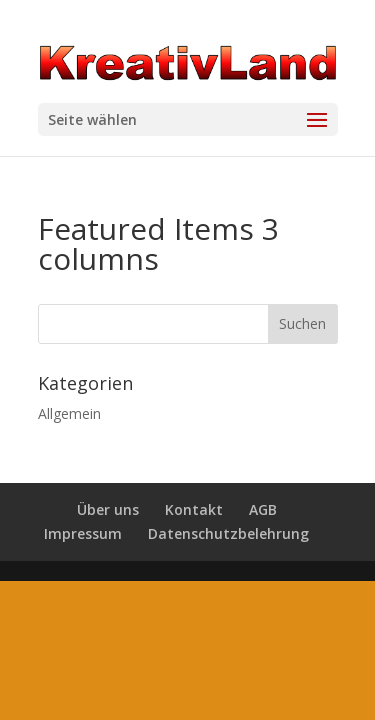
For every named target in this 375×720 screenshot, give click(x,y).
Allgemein (69, 413)
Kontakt (194, 509)
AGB (263, 509)
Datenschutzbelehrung (228, 533)
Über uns (108, 509)
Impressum (83, 533)
